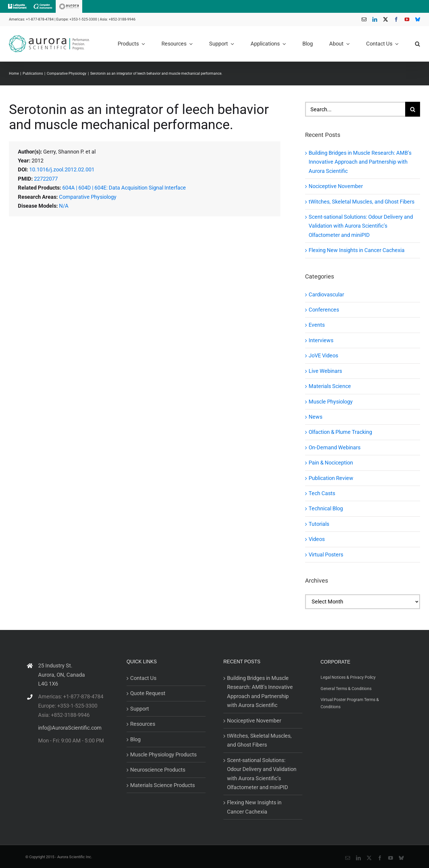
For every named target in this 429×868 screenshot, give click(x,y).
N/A (64, 206)
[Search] (413, 109)
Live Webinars (325, 371)
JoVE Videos (323, 355)
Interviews (321, 340)
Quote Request (148, 693)
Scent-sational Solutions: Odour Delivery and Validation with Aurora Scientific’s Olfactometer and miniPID (361, 226)
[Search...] (355, 109)
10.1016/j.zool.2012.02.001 (62, 169)
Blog (135, 739)
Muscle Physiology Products (163, 754)
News (315, 417)
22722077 (46, 179)
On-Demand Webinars (335, 447)
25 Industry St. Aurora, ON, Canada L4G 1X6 (62, 675)
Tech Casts (322, 493)
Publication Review (331, 478)
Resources (143, 724)
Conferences (324, 310)
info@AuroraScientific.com (70, 728)
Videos (317, 539)
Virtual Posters (326, 555)
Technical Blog (326, 508)
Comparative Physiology (88, 197)
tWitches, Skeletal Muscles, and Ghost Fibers (362, 202)
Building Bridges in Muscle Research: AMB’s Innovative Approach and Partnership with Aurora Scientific (360, 162)
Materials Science (330, 386)
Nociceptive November (336, 186)
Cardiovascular (326, 294)
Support (140, 709)
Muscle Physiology (331, 402)
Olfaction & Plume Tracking (340, 432)
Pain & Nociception (331, 463)
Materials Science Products (163, 785)
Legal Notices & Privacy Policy (348, 677)
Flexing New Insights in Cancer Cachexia (357, 250)
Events (317, 325)
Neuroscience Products (158, 770)
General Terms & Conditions (346, 689)
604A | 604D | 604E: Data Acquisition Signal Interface (124, 188)
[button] (418, 44)
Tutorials (319, 524)
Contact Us (143, 678)
